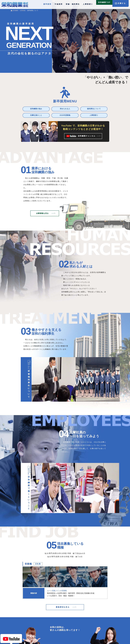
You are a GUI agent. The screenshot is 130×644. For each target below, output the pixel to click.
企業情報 (87, 619)
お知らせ (47, 619)
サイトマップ (94, 629)
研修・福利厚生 (73, 4)
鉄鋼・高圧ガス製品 (72, 619)
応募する (122, 3)
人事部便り (88, 4)
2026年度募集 (65, 115)
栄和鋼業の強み (36, 109)
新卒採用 (47, 624)
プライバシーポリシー (81, 629)
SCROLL (65, 66)
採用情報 (27, 624)
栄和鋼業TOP (104, 3)
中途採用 (59, 4)
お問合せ (60, 629)
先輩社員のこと (36, 115)
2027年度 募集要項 (34, 629)
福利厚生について (94, 109)
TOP (26, 619)
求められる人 (65, 109)
